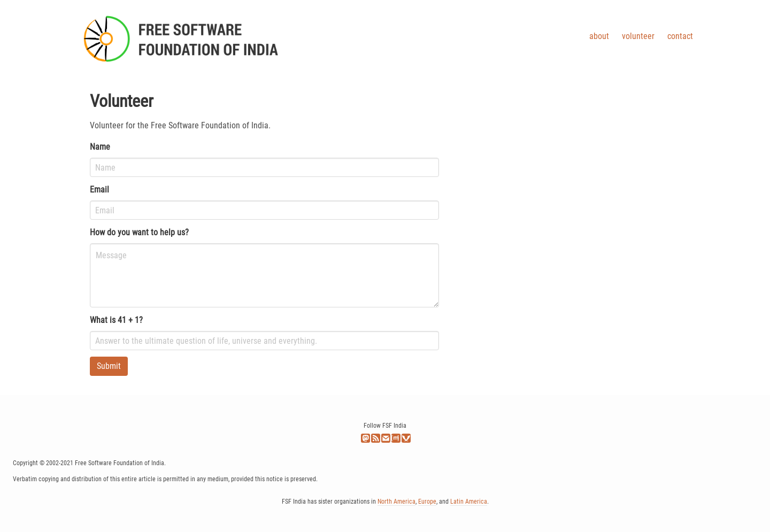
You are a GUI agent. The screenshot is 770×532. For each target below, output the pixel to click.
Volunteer (638, 36)
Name (100, 147)
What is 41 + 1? (116, 320)
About (599, 36)
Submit (109, 366)
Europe (427, 502)
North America (396, 502)
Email (99, 190)
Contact (680, 36)
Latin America (469, 502)
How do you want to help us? (139, 232)
